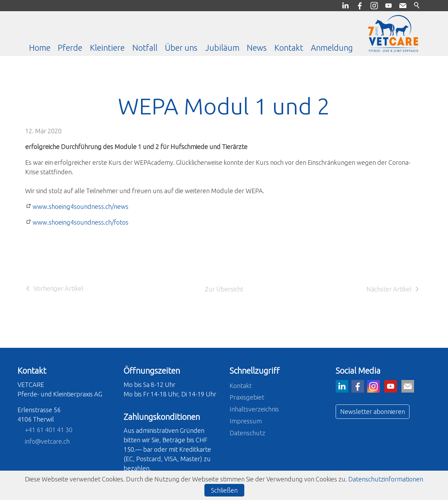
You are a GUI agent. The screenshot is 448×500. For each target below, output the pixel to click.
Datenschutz (247, 433)
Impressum (246, 421)
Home (40, 48)
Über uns (181, 48)
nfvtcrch (47, 441)
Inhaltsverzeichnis (254, 409)
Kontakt (289, 48)
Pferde (70, 48)
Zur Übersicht (224, 289)
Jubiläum (222, 48)
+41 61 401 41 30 (49, 430)
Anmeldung (332, 48)
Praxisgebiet (247, 397)
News (257, 48)
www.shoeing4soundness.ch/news (80, 206)
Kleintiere (107, 48)
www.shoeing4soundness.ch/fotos (80, 222)
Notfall (145, 48)
